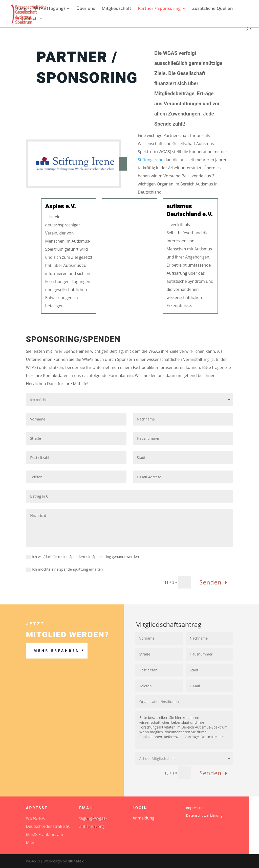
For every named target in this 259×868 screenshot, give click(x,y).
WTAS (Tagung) (49, 9)
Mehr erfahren (57, 651)
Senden (211, 582)
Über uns (86, 9)
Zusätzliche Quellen (213, 9)
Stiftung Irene (151, 160)
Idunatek (75, 861)
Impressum (195, 808)
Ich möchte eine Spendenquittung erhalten (64, 569)
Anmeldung (143, 818)
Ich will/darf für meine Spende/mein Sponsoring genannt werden (82, 557)
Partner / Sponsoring (159, 9)
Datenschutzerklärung (204, 816)
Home (21, 9)
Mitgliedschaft (116, 9)
